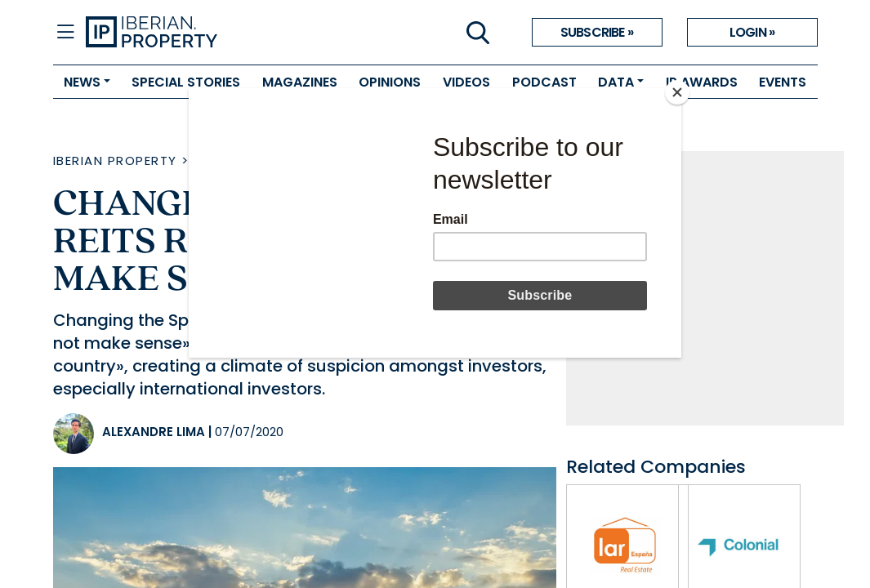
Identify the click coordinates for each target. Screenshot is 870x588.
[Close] (677, 92)
